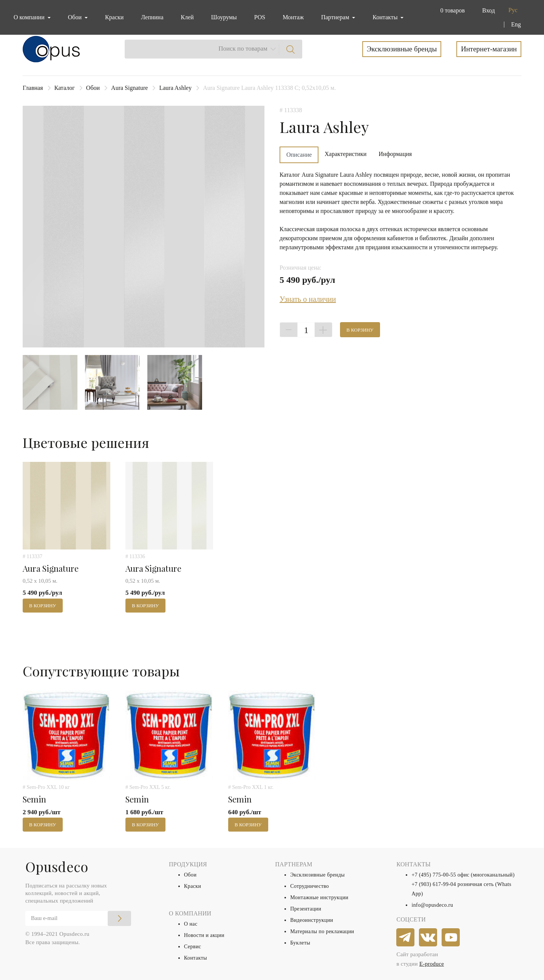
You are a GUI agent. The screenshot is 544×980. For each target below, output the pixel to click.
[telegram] (406, 938)
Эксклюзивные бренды (402, 49)
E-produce (432, 964)
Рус (513, 10)
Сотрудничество (310, 886)
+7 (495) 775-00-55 (434, 875)
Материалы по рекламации (322, 931)
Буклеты (300, 943)
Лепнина (152, 17)
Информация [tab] (395, 154)
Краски (114, 17)
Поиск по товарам (243, 49)
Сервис (192, 947)
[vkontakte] (428, 938)
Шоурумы (224, 17)
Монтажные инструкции (319, 897)
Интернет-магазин (489, 49)
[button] (451, 11)
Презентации (306, 909)
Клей (187, 17)
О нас (191, 924)
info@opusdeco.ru (432, 905)
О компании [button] (30, 17)
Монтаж (293, 17)
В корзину (360, 330)
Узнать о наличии (308, 299)
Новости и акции (204, 935)
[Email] (78, 918)
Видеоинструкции (312, 920)
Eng (516, 24)
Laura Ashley (175, 88)
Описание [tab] (299, 155)
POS (260, 17)
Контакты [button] (386, 17)
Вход (488, 10)
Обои (93, 88)
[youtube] (451, 938)
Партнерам (336, 17)
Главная (33, 88)
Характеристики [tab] (345, 154)
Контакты (195, 958)
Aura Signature (129, 88)
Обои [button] (76, 17)
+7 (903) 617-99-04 (434, 884)
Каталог (65, 88)
